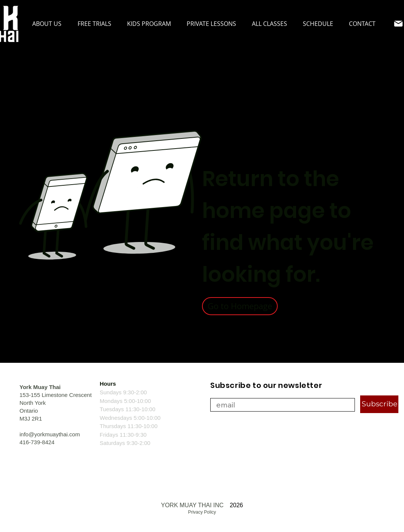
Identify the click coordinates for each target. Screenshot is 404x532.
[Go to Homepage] (240, 306)
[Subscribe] (379, 404)
